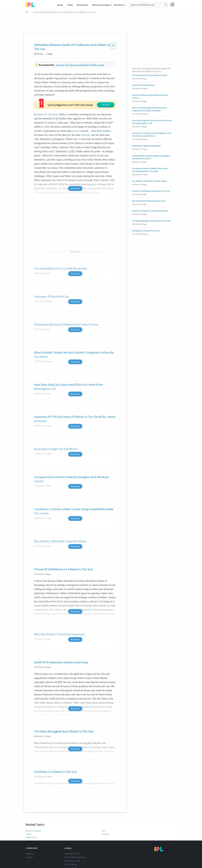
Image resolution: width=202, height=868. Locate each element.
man (99, 111)
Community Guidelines (75, 842)
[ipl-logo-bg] (31, 4)
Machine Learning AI (101, 5)
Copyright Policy (72, 838)
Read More (75, 258)
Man (104, 815)
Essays (62, 5)
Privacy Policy (71, 849)
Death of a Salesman (69, 95)
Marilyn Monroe (32, 822)
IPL (27, 12)
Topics (71, 5)
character (85, 119)
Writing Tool (83, 5)
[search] (166, 5)
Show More (75, 173)
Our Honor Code (72, 845)
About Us (30, 838)
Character (106, 819)
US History (118, 5)
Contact (29, 842)
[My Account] (173, 4)
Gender (28, 819)
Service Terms (71, 852)
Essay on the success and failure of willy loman (80, 65)
